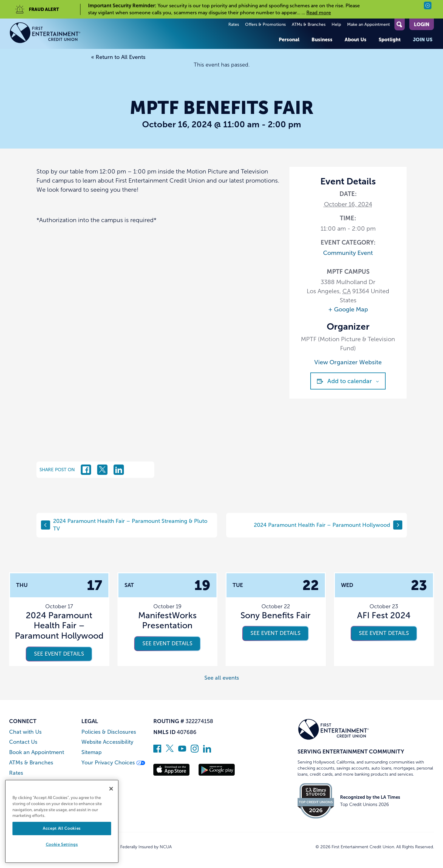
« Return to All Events (118, 57)
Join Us (423, 39)
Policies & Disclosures (109, 732)
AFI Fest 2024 (384, 615)
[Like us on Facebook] (157, 751)
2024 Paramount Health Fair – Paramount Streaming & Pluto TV (124, 525)
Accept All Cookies (62, 828)
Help (336, 24)
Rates (234, 24)
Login (422, 24)
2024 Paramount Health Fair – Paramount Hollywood (328, 525)
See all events (222, 678)
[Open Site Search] (400, 24)
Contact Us (23, 742)
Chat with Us (25, 732)
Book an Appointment (37, 752)
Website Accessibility (107, 742)
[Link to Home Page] (45, 34)
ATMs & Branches (309, 24)
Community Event (348, 253)
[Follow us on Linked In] (207, 751)
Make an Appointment (368, 24)
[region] (62, 821)
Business (322, 39)
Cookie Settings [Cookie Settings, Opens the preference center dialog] (62, 844)
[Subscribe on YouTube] (182, 751)
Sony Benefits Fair (276, 615)
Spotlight (390, 39)
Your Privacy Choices (113, 763)
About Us (356, 39)
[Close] (111, 789)
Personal (289, 39)
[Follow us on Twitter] (170, 751)
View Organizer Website (348, 362)
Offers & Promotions (265, 24)
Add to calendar (350, 381)
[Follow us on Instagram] (195, 751)
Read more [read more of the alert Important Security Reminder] (319, 13)
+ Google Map (348, 309)
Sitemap (92, 752)
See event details (59, 654)
